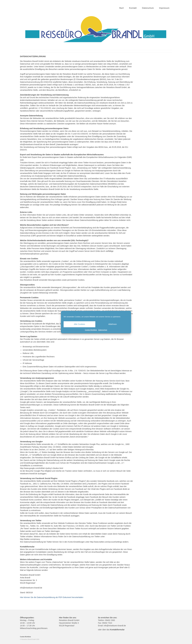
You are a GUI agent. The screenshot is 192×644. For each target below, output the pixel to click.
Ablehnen (112, 324)
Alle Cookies (79, 324)
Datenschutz (103, 330)
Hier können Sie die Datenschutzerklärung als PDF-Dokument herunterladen (52, 597)
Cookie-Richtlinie (91, 330)
